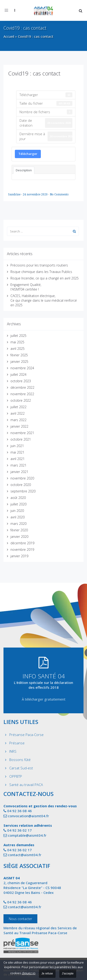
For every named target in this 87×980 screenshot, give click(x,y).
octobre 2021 (21, 439)
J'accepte (68, 974)
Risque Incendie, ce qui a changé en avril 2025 (45, 278)
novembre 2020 (22, 478)
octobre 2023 (21, 381)
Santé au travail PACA (26, 785)
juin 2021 (17, 446)
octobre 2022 (21, 400)
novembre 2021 (22, 433)
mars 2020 (18, 524)
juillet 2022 (18, 407)
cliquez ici (29, 973)
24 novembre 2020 (35, 194)
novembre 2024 (22, 368)
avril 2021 (18, 459)
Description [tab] (24, 170)
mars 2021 (18, 465)
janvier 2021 (19, 472)
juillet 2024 (18, 374)
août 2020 (18, 498)
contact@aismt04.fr (25, 855)
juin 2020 (17, 511)
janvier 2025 (19, 362)
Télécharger (28, 154)
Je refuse (47, 974)
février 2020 (19, 530)
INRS (13, 751)
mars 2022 (18, 420)
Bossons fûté (20, 760)
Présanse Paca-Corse (26, 735)
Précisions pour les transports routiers (39, 265)
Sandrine (15, 194)
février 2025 (19, 355)
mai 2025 (17, 342)
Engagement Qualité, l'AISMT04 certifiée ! (26, 287)
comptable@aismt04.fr (27, 835)
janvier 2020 (19, 537)
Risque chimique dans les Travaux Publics (41, 272)
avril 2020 (18, 517)
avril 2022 (18, 413)
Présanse (17, 743)
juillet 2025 (18, 336)
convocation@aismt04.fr (28, 816)
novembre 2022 (22, 394)
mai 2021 (17, 452)
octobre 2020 (21, 485)
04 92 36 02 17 (19, 830)
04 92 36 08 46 (19, 811)
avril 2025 (18, 349)
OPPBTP (16, 776)
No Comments (59, 194)
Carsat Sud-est (21, 768)
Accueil (9, 36)
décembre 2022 (22, 387)
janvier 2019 (19, 556)
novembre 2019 (22, 549)
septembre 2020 (23, 491)
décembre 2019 (22, 543)
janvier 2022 (19, 426)
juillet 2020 (18, 504)
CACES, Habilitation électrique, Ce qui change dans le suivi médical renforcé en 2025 (44, 300)
